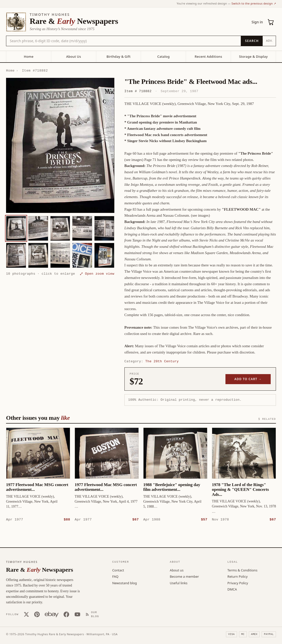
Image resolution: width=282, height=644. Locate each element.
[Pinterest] (37, 614)
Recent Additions (208, 56)
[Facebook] (66, 614)
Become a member (184, 576)
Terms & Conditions (242, 570)
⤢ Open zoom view (97, 274)
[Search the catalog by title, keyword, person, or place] (124, 41)
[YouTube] (77, 614)
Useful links (179, 583)
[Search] (252, 41)
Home (29, 56)
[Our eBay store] (52, 614)
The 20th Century (162, 361)
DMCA (232, 589)
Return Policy (238, 576)
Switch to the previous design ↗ (254, 3)
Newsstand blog (124, 583)
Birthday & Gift (119, 56)
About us (177, 570)
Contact (118, 570)
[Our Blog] (94, 614)
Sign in (257, 22)
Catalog (163, 56)
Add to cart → (248, 379)
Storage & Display (253, 56)
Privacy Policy (238, 583)
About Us (74, 56)
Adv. (269, 41)
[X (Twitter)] (26, 614)
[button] (60, 145)
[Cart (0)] (271, 22)
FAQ (115, 576)
